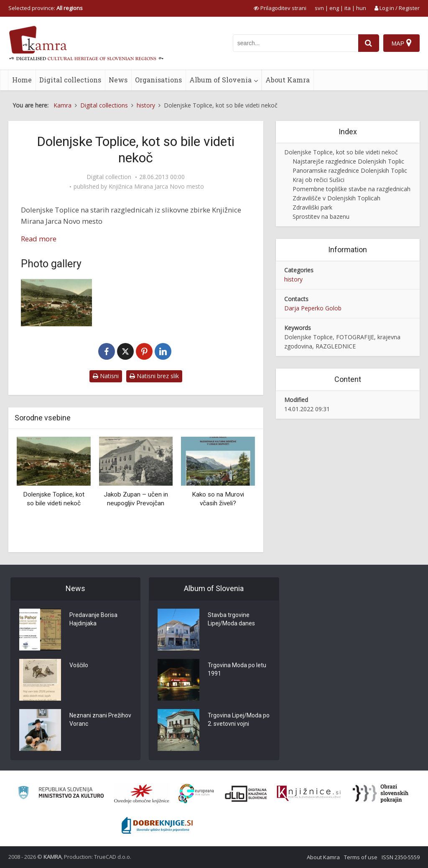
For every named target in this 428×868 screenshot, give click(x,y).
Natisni (106, 376)
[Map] (401, 43)
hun (361, 8)
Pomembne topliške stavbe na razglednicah (352, 189)
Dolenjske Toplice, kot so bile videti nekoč (341, 152)
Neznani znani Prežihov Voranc (100, 719)
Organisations (158, 80)
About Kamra (288, 80)
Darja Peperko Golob (313, 308)
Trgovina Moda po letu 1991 (237, 669)
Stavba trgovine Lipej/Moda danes (231, 619)
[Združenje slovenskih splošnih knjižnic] (309, 794)
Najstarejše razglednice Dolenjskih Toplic (348, 161)
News (118, 80)
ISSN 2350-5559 (401, 857)
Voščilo (79, 665)
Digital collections (70, 80)
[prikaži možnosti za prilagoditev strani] (280, 8)
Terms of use (361, 857)
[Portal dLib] (246, 794)
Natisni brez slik (154, 376)
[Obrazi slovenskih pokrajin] (381, 794)
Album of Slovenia (220, 80)
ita (348, 8)
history (293, 279)
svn (319, 8)
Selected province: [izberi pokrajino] (46, 8)
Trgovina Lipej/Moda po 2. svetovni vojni (239, 719)
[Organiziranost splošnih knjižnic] (142, 794)
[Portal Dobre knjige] (157, 825)
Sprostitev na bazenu (321, 216)
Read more (39, 239)
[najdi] (369, 43)
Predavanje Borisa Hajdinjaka (93, 619)
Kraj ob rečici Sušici (318, 180)
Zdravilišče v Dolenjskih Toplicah (336, 198)
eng (334, 8)
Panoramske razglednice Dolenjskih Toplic (350, 170)
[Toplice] (56, 303)
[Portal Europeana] (196, 794)
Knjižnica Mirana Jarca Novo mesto (156, 187)
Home (22, 80)
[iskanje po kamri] (296, 43)
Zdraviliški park (312, 207)
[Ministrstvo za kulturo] (61, 794)
